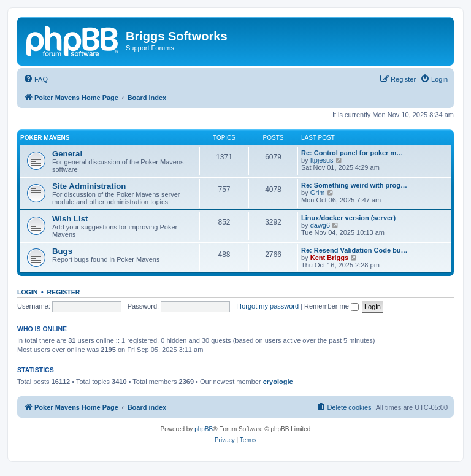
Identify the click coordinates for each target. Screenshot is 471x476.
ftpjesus (322, 160)
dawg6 (320, 225)
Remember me (331, 306)
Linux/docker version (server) (348, 218)
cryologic (278, 382)
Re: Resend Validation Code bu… (354, 250)
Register (64, 292)
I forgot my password (267, 306)
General (67, 154)
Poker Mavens (45, 138)
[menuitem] (36, 79)
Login (27, 292)
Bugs (62, 251)
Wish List (70, 219)
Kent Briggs (329, 258)
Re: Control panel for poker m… (352, 153)
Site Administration (89, 186)
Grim (318, 193)
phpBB (204, 429)
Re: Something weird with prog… (354, 185)
